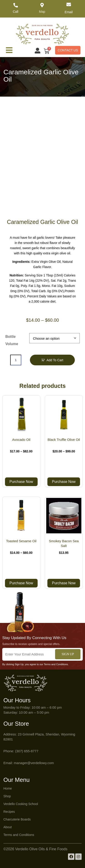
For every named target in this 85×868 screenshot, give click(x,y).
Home (8, 788)
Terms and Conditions (19, 835)
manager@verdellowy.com (34, 763)
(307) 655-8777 (27, 751)
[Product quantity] (16, 360)
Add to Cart (55, 360)
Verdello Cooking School (21, 804)
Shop (7, 796)
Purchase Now (21, 482)
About (8, 827)
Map (42, 12)
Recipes (9, 812)
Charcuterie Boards (17, 819)
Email (69, 12)
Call (16, 12)
